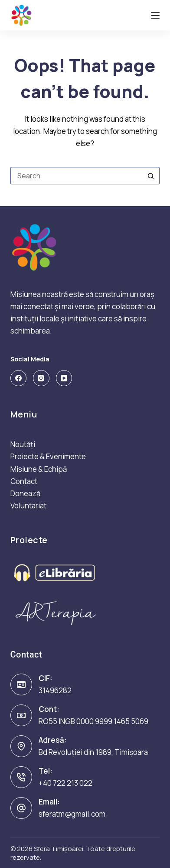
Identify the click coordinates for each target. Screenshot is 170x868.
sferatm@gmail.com (72, 814)
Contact (24, 481)
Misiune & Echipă (39, 469)
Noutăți (23, 444)
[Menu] (155, 15)
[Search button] (151, 176)
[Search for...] (77, 176)
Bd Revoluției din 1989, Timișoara (93, 752)
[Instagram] (41, 378)
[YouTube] (64, 378)
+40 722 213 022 (65, 783)
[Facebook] (19, 378)
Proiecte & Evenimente (48, 456)
